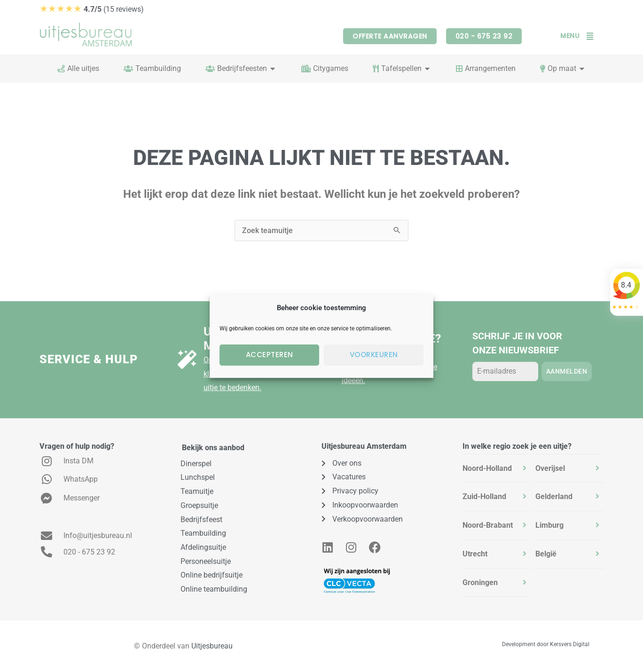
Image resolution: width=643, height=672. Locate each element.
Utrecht (475, 554)
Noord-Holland (487, 468)
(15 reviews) (92, 9)
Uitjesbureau (212, 646)
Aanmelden (567, 371)
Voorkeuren (374, 355)
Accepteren (270, 355)
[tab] (497, 469)
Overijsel (550, 468)
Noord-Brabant (488, 525)
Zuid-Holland (484, 496)
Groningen (480, 582)
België (546, 554)
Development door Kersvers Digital (546, 644)
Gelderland (554, 496)
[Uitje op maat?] (187, 359)
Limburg (549, 525)
